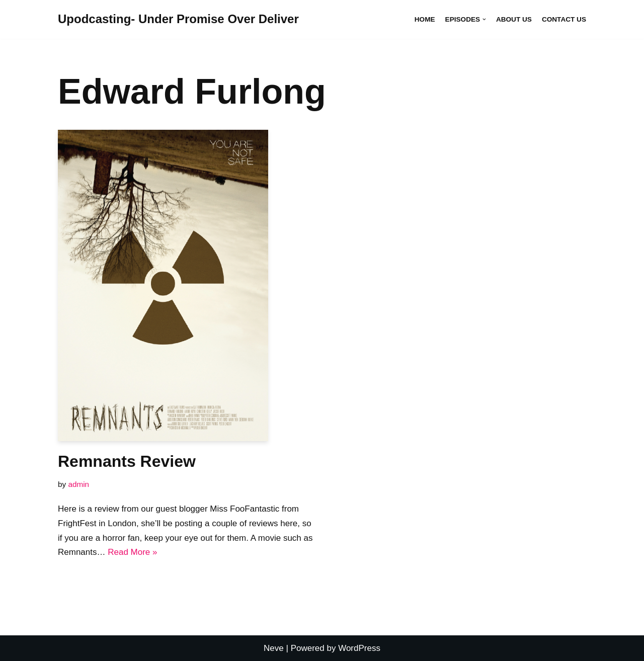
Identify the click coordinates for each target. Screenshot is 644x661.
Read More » (132, 552)
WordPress (359, 648)
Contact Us (564, 19)
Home (425, 19)
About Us (514, 19)
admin (78, 484)
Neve (274, 648)
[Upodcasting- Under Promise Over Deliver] (178, 19)
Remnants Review (127, 461)
